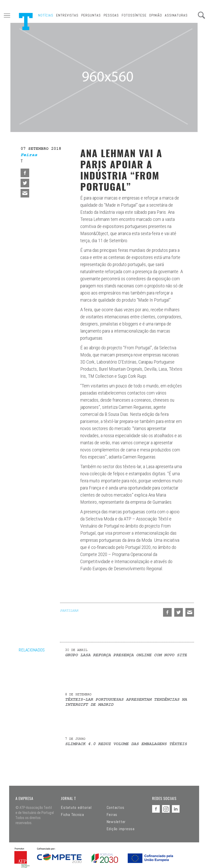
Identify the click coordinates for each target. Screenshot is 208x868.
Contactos (116, 808)
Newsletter (116, 822)
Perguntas (91, 15)
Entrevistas (67, 15)
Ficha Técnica (73, 815)
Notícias (46, 15)
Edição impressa (121, 829)
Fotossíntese (134, 15)
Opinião (156, 15)
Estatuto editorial (76, 808)
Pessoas (111, 15)
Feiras (112, 815)
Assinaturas (176, 15)
